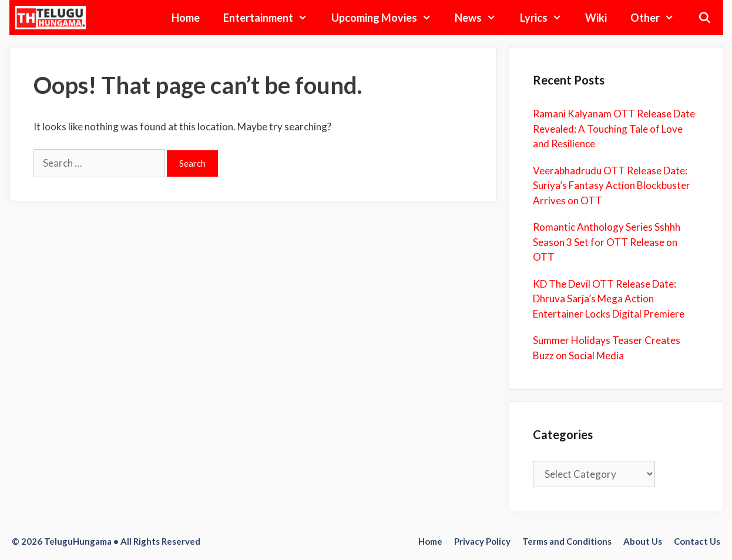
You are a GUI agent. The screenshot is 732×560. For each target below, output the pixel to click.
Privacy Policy (482, 541)
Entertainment (271, 18)
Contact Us (697, 541)
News (481, 18)
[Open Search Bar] (704, 18)
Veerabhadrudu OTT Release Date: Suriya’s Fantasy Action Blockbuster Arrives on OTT (612, 185)
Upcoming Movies (387, 18)
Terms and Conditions (567, 541)
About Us (643, 541)
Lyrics (547, 18)
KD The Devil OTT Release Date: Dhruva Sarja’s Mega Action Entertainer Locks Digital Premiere (609, 299)
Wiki (596, 18)
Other (658, 18)
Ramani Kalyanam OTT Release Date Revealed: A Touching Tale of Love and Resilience (614, 129)
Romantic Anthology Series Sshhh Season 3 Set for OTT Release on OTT (607, 242)
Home (186, 18)
